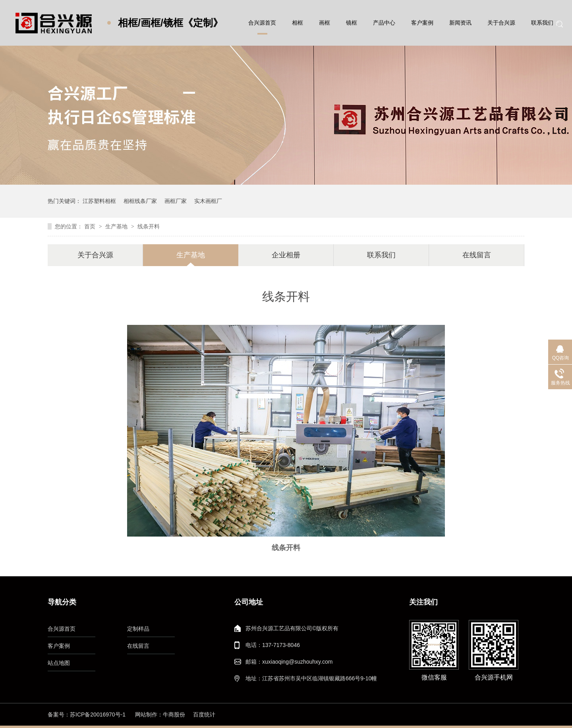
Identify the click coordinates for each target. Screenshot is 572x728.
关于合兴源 (501, 23)
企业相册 (286, 255)
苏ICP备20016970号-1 (98, 714)
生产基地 (117, 226)
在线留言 (477, 255)
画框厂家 (176, 201)
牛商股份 (174, 714)
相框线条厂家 (140, 201)
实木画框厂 (208, 201)
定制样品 (138, 629)
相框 (298, 23)
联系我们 (542, 23)
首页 (91, 226)
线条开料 (149, 226)
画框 (325, 23)
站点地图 (59, 663)
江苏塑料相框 (99, 201)
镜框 (352, 23)
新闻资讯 (460, 23)
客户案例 (422, 23)
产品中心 (384, 23)
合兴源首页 (262, 23)
